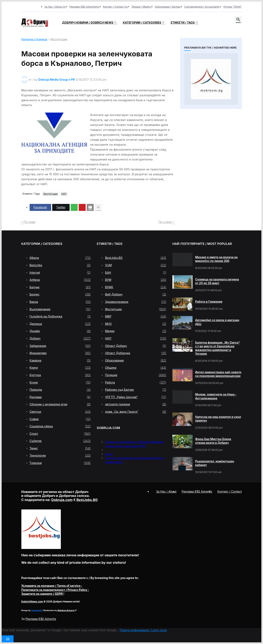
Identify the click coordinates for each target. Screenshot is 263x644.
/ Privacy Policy (55, 590)
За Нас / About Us (55, 7)
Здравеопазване (136, 302)
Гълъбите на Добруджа (60, 316)
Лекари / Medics (141, 7)
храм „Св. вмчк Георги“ (136, 412)
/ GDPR (42, 594)
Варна (60, 302)
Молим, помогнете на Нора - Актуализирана (216, 396)
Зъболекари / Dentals (168, 7)
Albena (60, 258)
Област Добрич (136, 346)
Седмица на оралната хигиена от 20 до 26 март (217, 281)
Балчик (60, 287)
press (109, 454)
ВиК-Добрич (136, 294)
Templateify (37, 610)
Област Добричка (136, 353)
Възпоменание (60, 309)
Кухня (60, 382)
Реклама (60, 397)
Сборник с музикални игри (60, 404)
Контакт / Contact (230, 491)
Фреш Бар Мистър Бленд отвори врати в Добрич (213, 441)
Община (136, 368)
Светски (60, 412)
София (60, 419)
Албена (60, 280)
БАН (136, 273)
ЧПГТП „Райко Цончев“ (136, 397)
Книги (60, 368)
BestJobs (60, 265)
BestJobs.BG (136, 258)
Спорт (60, 434)
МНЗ (136, 324)
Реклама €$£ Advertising (84, 7)
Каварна (60, 360)
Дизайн (60, 331)
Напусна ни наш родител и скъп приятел (218, 419)
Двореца (60, 324)
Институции (59, 39)
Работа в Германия (209, 302)
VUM (136, 265)
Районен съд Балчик (136, 390)
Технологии (60, 456)
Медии (136, 331)
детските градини (136, 404)
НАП (64, 194)
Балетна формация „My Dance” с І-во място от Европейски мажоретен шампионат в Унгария (218, 348)
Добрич (60, 338)
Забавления (60, 346)
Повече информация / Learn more (143, 630)
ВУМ (136, 280)
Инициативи (60, 353)
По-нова (30, 222)
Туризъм (60, 463)
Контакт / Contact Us (115, 7)
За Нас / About (166, 491)
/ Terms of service (51, 586)
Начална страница (34, 39)
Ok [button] (8, 639)
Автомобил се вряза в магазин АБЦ (217, 322)
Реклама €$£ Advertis (41, 619)
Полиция (136, 375)
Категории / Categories (142, 23)
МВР (136, 316)
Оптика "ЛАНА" (233, 7)
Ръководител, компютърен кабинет (215, 463)
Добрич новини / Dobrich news (88, 23)
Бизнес (60, 294)
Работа (136, 382)
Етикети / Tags (183, 23)
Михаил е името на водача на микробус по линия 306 (216, 259)
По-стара (165, 222)
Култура (60, 375)
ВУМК (136, 287)
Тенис (60, 448)
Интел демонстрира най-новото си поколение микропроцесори (218, 374)
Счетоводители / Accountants (202, 7)
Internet (60, 273)
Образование (136, 360)
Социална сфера (60, 426)
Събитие (60, 441)
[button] (238, 20)
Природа (60, 390)
